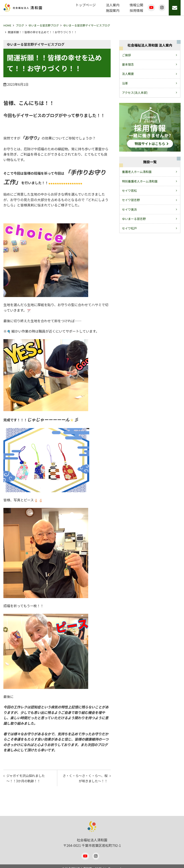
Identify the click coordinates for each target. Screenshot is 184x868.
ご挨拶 (127, 55)
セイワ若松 (130, 191)
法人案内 (113, 5)
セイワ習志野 (131, 200)
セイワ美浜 (130, 209)
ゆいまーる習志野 (134, 219)
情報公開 (137, 5)
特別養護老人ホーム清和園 (140, 181)
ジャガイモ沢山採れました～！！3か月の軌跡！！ (27, 779)
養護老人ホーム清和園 (137, 172)
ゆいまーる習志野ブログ (44, 25)
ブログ (20, 25)
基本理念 (128, 64)
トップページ (86, 5)
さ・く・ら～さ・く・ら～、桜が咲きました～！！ (85, 779)
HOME (7, 25)
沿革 (125, 83)
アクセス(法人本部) (135, 93)
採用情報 (137, 10)
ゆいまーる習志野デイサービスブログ (87, 25)
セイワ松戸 (130, 228)
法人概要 (128, 74)
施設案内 (113, 10)
